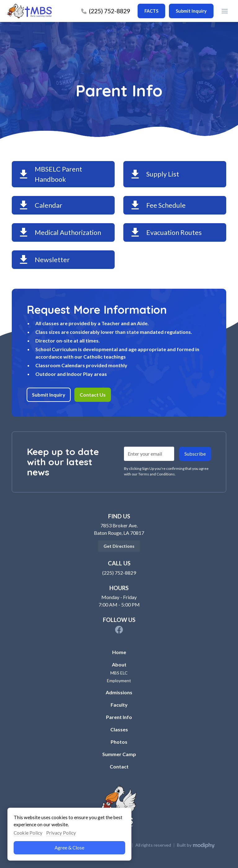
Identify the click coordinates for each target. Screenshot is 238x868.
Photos (119, 742)
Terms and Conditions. (157, 474)
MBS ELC (119, 673)
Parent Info (119, 717)
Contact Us (93, 395)
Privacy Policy (61, 833)
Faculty (119, 705)
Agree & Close (69, 848)
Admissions (119, 692)
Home (119, 652)
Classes (119, 729)
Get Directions (119, 546)
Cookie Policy (28, 833)
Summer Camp (119, 754)
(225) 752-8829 (119, 573)
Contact (119, 766)
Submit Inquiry (49, 395)
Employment (119, 681)
